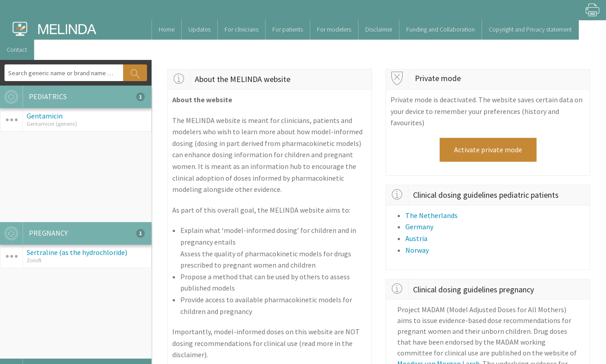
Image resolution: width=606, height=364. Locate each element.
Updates (200, 29)
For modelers (334, 29)
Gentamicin (45, 116)
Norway (417, 250)
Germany (419, 227)
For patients (288, 29)
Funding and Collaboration (441, 29)
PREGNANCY (72, 233)
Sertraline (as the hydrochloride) (77, 252)
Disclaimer (379, 29)
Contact (17, 50)
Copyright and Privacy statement (530, 29)
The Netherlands (432, 215)
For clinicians (241, 29)
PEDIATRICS (72, 97)
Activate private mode (488, 150)
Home (167, 29)
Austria (416, 238)
